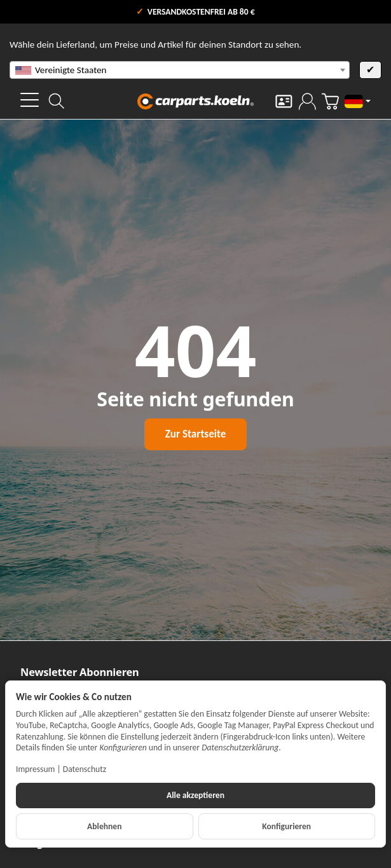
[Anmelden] (307, 101)
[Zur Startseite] (196, 101)
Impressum (35, 769)
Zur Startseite (195, 434)
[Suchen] (57, 101)
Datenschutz (85, 769)
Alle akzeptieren (195, 795)
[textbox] (180, 70)
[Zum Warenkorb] (330, 101)
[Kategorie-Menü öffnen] (30, 100)
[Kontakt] (284, 101)
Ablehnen (104, 826)
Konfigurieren (286, 826)
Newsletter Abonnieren (80, 672)
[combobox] (180, 70)
